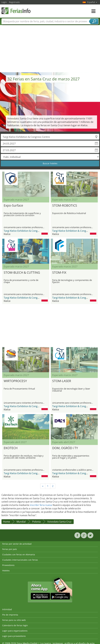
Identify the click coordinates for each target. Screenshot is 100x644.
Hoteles (6, 571)
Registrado (14, 2)
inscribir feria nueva (41, 505)
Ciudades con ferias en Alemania (19, 554)
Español (92, 2)
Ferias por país (10, 549)
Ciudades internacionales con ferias (20, 560)
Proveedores (8, 565)
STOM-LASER (62, 381)
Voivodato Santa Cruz (59, 522)
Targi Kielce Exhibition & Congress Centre (27, 231)
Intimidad (7, 609)
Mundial (21, 522)
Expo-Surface (13, 205)
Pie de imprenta (10, 615)
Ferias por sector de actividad (17, 544)
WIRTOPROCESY (15, 381)
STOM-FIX (59, 272)
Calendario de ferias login (15, 625)
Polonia (36, 522)
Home (7, 522)
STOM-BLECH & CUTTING (22, 272)
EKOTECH (11, 448)
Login (4, 2)
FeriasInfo (16, 11)
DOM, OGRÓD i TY (65, 448)
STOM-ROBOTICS (65, 205)
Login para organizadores (15, 631)
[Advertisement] (50, 50)
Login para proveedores (14, 636)
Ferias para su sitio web (14, 620)
